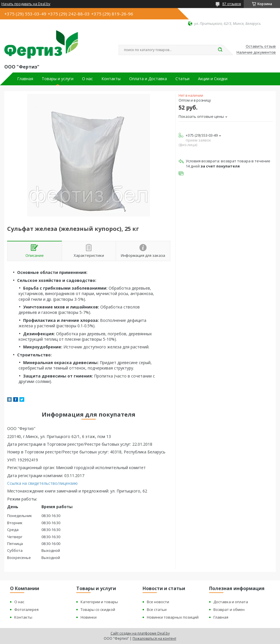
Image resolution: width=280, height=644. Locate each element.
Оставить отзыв (261, 47)
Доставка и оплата (231, 602)
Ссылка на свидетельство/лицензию (42, 483)
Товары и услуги (58, 79)
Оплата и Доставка (148, 79)
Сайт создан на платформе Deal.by (140, 633)
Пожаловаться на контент (154, 638)
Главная (25, 79)
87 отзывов (232, 4)
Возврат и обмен (229, 609)
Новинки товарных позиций (173, 617)
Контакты (111, 79)
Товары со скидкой (98, 609)
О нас (87, 79)
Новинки (89, 617)
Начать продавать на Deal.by (26, 4)
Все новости (158, 602)
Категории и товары (99, 602)
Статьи (182, 79)
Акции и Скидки (213, 79)
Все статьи (157, 609)
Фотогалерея (26, 609)
